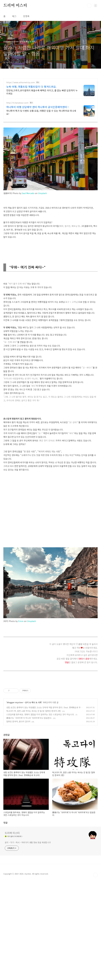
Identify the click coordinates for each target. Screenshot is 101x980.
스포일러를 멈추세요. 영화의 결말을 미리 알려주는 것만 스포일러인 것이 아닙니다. (40, 714)
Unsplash (42, 193)
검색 (89, 6)
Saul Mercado (28, 193)
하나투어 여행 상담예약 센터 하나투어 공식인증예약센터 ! (37, 107)
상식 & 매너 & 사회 (33, 702)
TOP (95, 975)
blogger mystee (15, 702)
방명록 (26, 16)
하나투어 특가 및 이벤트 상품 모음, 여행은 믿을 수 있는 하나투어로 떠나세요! (41, 112)
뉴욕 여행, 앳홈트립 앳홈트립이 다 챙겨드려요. (31, 87)
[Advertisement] (50, 761)
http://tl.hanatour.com (17, 103)
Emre (21, 621)
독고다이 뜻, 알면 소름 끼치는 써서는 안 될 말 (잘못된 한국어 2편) (34, 711)
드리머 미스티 (15, 6)
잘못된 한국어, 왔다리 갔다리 (18, 721)
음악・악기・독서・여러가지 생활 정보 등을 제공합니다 (28, 903)
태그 (14, 16)
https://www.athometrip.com (21, 82)
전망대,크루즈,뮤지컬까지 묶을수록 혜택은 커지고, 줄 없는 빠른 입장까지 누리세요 (42, 92)
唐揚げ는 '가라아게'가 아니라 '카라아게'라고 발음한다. (29, 718)
